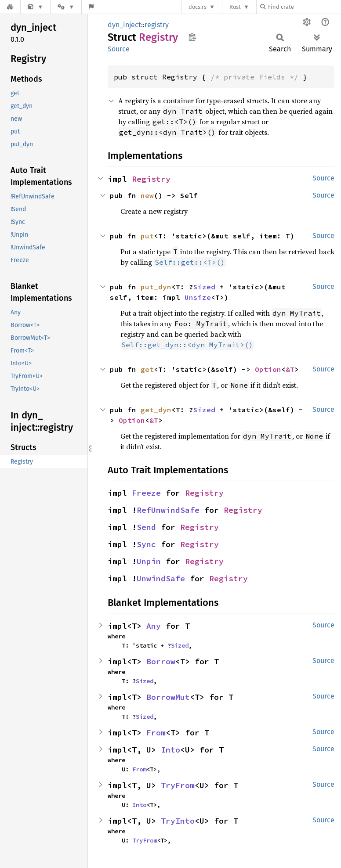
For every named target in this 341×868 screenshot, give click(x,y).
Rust (235, 7)
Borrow (161, 661)
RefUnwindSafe (168, 510)
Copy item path (192, 37)
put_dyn (156, 287)
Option (268, 369)
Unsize (198, 297)
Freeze (146, 493)
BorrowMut (168, 697)
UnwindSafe (161, 578)
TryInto (178, 821)
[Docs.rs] (10, 7)
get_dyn (156, 410)
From (156, 733)
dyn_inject (124, 25)
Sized (204, 287)
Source (119, 49)
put (147, 236)
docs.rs (198, 7)
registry (157, 25)
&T (290, 369)
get (147, 369)
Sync (146, 544)
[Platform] (66, 7)
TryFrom (178, 785)
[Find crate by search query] (304, 7)
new (147, 195)
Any (154, 626)
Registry (151, 179)
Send (146, 527)
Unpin (149, 561)
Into (170, 750)
